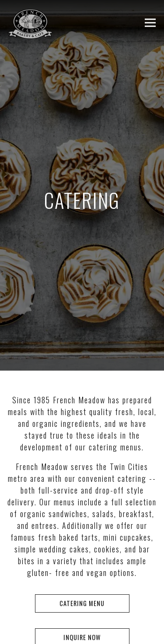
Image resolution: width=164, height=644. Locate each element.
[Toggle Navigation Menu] (150, 23)
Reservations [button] (82, 607)
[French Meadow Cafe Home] (51, 23)
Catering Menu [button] (82, 593)
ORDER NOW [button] (82, 632)
